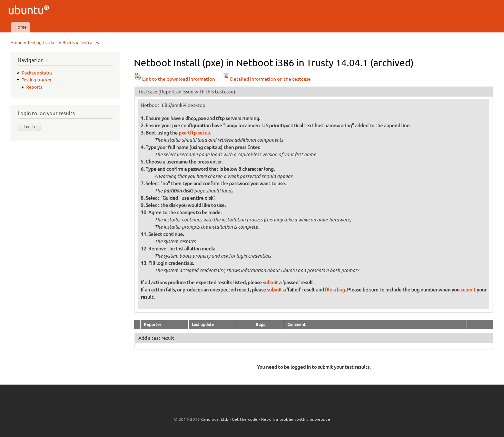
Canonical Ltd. (215, 419)
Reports (34, 87)
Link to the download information (174, 79)
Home (21, 27)
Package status (37, 73)
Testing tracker (42, 42)
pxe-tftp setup (194, 133)
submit (270, 282)
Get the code (245, 419)
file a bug (335, 290)
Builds (69, 42)
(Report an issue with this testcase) (197, 92)
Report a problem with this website (296, 419)
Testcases (89, 42)
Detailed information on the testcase (266, 79)
